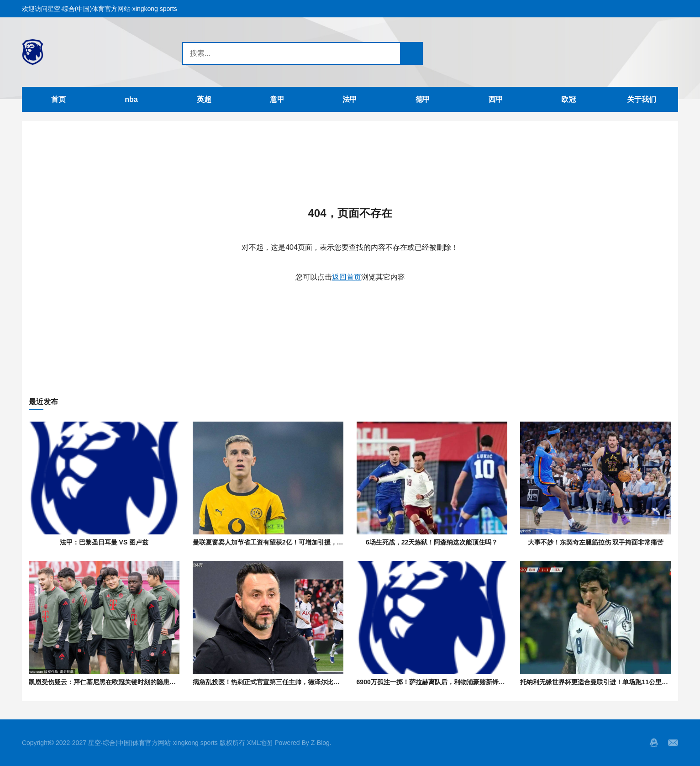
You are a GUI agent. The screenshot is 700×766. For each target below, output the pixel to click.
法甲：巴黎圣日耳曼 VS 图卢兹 (104, 542)
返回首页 (347, 277)
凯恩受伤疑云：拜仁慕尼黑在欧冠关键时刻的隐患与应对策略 (115, 682)
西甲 (496, 99)
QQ (654, 743)
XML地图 (260, 743)
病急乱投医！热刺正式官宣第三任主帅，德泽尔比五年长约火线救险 (289, 682)
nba (131, 99)
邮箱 (673, 743)
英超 (204, 99)
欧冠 (568, 99)
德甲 (423, 99)
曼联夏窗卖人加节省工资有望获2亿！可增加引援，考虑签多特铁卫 (287, 542)
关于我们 (642, 99)
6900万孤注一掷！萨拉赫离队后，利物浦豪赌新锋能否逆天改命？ (450, 682)
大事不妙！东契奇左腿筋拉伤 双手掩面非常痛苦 (596, 542)
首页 (58, 99)
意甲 (277, 99)
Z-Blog (320, 743)
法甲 (350, 99)
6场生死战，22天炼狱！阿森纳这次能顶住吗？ (432, 542)
